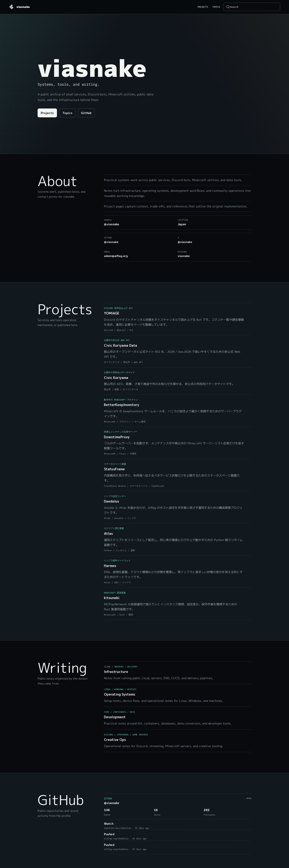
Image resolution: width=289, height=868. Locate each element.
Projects (203, 7)
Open (249, 798)
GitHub (86, 113)
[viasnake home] (19, 7)
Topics (216, 7)
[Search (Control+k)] (252, 7)
